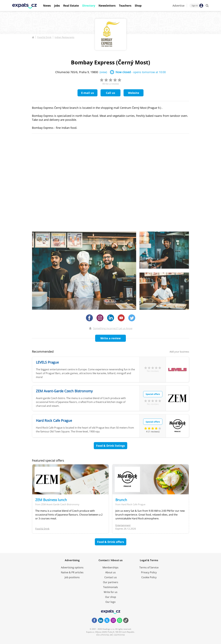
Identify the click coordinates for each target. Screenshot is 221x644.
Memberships (110, 567)
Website (134, 93)
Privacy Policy (149, 572)
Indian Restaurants (64, 37)
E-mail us (88, 93)
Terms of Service (149, 567)
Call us (110, 93)
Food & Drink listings (110, 446)
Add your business (179, 352)
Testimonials (110, 587)
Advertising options (72, 567)
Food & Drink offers (111, 542)
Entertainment (123, 525)
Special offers (153, 394)
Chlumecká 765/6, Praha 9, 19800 (81, 72)
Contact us (111, 577)
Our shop (111, 597)
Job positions (72, 577)
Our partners (111, 582)
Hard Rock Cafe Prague (54, 420)
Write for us (111, 592)
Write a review (110, 338)
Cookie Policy (149, 577)
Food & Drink (44, 37)
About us (110, 572)
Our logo (110, 602)
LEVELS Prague (47, 362)
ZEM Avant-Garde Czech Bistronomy (64, 391)
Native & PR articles (72, 572)
